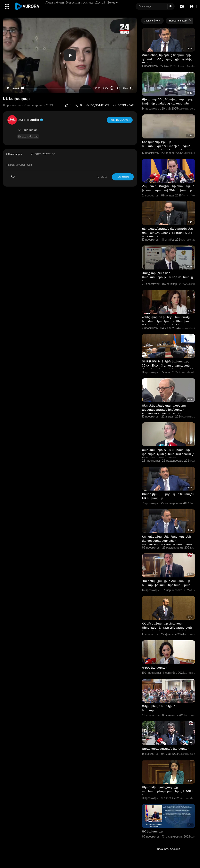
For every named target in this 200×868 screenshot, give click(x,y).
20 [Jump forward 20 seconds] (112, 88)
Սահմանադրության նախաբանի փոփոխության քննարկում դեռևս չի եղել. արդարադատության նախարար (168, 456)
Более (113, 2)
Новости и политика (80, 2)
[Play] (8, 88)
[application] (70, 55)
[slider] (57, 88)
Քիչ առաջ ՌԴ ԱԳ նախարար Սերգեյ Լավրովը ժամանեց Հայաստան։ (168, 101)
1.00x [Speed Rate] (105, 88)
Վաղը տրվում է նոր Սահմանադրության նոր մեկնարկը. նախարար (168, 277)
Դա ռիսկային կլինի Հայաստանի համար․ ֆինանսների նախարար (166, 583)
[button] (193, 7)
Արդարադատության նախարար (166, 749)
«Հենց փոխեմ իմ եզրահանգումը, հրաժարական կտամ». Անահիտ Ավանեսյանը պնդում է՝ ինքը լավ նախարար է (166, 323)
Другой (101, 2)
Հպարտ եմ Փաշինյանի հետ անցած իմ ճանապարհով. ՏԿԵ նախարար (168, 188)
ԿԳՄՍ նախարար (155, 668)
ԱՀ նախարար (153, 831)
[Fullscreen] (132, 88)
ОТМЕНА (102, 177)
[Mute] (118, 88)
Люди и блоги (55, 2)
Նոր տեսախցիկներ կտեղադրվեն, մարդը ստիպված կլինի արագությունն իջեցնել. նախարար (167, 541)
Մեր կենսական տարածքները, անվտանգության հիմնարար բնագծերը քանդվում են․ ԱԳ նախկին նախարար (164, 412)
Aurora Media (31, 120)
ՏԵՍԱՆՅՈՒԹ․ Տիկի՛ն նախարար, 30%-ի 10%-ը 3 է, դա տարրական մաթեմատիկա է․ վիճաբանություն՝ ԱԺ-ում (167, 368)
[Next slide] (190, 21)
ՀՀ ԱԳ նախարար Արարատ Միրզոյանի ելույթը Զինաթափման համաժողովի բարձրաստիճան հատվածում (167, 630)
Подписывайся (120, 120)
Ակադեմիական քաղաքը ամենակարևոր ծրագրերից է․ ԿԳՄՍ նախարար (168, 791)
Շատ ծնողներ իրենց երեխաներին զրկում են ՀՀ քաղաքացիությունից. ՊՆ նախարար (168, 59)
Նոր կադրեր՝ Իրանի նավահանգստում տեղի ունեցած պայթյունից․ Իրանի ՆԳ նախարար (167, 146)
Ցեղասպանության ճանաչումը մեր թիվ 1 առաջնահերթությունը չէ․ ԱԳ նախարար (167, 233)
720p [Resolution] (125, 88)
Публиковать (123, 177)
